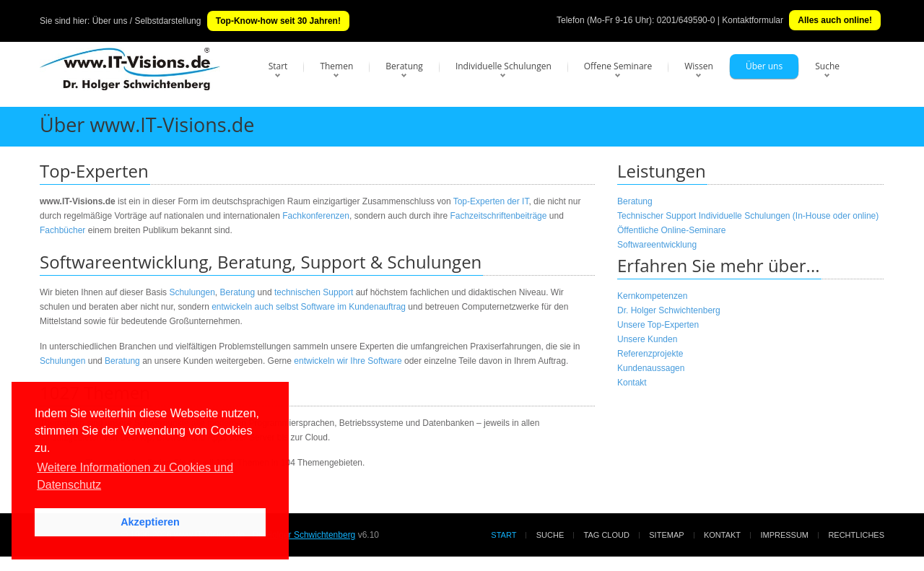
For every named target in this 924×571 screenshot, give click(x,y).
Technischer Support (657, 216)
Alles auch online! (835, 20)
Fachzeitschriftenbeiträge (498, 216)
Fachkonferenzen (316, 216)
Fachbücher (62, 230)
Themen (336, 66)
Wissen (699, 66)
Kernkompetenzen (652, 296)
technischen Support (314, 292)
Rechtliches (856, 535)
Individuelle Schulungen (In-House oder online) (789, 216)
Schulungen (192, 292)
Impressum (784, 535)
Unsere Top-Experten (658, 325)
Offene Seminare (618, 66)
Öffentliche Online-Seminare (672, 230)
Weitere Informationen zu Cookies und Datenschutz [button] (135, 476)
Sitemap (666, 535)
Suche (827, 66)
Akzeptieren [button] (150, 522)
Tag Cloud (607, 535)
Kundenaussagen (651, 368)
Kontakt (632, 383)
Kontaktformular (753, 20)
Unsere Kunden (647, 339)
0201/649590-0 (686, 20)
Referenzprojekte (650, 354)
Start (278, 66)
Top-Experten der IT (491, 201)
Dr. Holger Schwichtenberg (669, 310)
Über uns (764, 66)
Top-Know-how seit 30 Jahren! (278, 21)
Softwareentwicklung (657, 245)
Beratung (404, 66)
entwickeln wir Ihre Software (348, 361)
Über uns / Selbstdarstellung (147, 21)
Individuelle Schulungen (504, 66)
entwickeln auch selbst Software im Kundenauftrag (309, 307)
